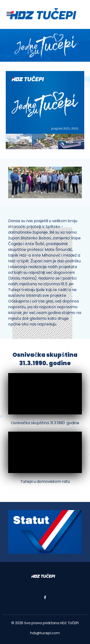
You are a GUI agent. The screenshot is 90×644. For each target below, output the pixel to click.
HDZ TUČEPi (69, 623)
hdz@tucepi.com (45, 633)
